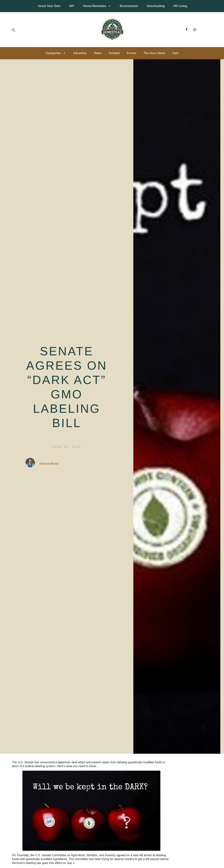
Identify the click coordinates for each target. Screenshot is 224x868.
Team (98, 53)
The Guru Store (154, 53)
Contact (114, 53)
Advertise (80, 53)
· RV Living (180, 6)
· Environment (128, 6)
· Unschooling (155, 6)
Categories (56, 53)
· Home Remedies (96, 6)
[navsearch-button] (14, 31)
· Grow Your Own (49, 6)
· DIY (71, 6)
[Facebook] (187, 30)
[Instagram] (195, 30)
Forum (132, 53)
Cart (175, 53)
